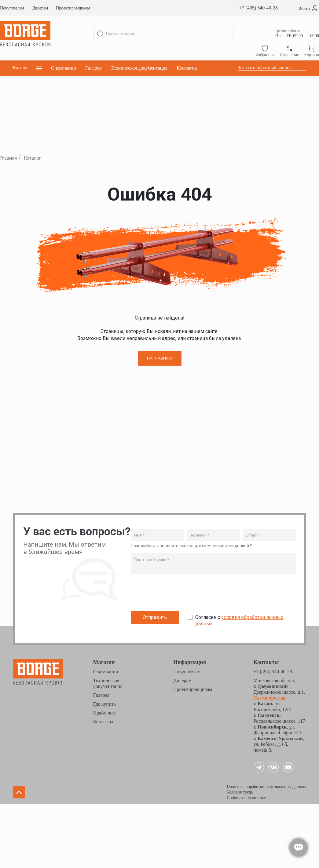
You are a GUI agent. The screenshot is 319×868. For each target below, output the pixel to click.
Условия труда (240, 792)
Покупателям (12, 8)
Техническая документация (139, 68)
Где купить (105, 704)
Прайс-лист (105, 713)
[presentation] (177, 594)
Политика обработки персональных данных (266, 787)
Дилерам (40, 8)
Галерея (94, 68)
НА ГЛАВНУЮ (160, 358)
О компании (64, 68)
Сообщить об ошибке (246, 798)
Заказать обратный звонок (265, 68)
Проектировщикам (73, 8)
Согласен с (239, 620)
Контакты (187, 68)
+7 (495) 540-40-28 (258, 8)
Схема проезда (270, 698)
